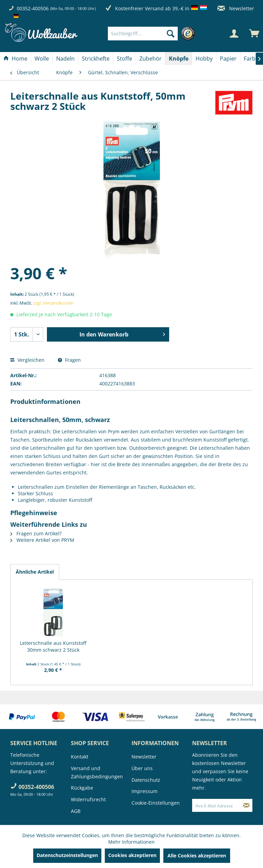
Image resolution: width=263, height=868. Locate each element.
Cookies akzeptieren (132, 855)
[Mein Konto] (234, 34)
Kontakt (80, 757)
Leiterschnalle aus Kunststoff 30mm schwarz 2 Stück (53, 646)
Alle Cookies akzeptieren (197, 856)
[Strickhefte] (96, 59)
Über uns (142, 768)
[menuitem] (153, 34)
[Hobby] (204, 59)
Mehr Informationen (131, 842)
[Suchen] (171, 34)
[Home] (15, 59)
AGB (76, 811)
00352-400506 (33, 8)
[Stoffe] (124, 59)
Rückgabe (82, 788)
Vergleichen (27, 360)
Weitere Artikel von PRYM (42, 540)
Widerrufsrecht (88, 799)
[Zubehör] (151, 59)
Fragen (69, 360)
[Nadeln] (65, 59)
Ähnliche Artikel (35, 572)
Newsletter (236, 8)
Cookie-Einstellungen (156, 803)
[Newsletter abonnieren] (246, 805)
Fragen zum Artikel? (36, 533)
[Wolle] (42, 59)
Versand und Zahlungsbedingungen (97, 772)
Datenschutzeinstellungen (67, 855)
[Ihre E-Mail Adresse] (216, 805)
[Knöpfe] (179, 59)
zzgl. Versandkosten (53, 303)
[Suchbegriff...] (143, 34)
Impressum (145, 791)
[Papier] (228, 59)
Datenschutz (146, 780)
